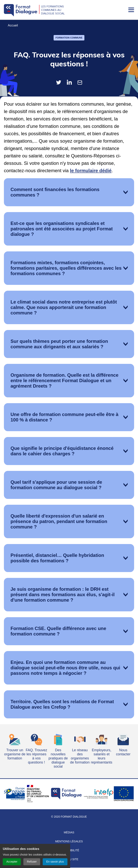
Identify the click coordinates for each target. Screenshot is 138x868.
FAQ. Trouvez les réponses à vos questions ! (36, 756)
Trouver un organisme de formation (15, 754)
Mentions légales (69, 842)
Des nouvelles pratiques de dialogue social (58, 758)
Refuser (32, 862)
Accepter (12, 862)
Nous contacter (123, 752)
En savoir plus (55, 862)
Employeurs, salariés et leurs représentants (102, 756)
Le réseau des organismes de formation (80, 756)
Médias (69, 833)
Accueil (13, 26)
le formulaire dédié (91, 171)
